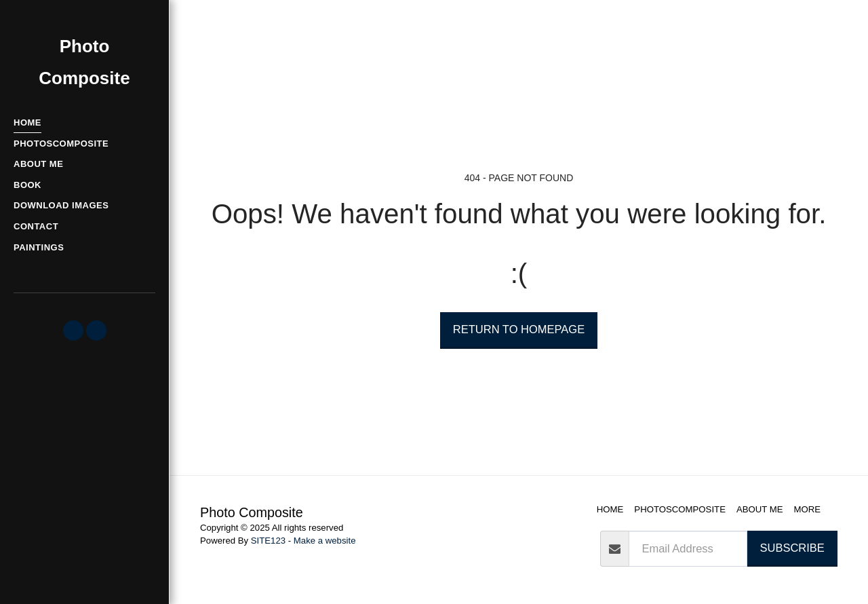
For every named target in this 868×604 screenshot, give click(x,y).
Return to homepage (519, 329)
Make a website (325, 541)
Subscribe (792, 548)
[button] (73, 331)
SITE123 (268, 541)
